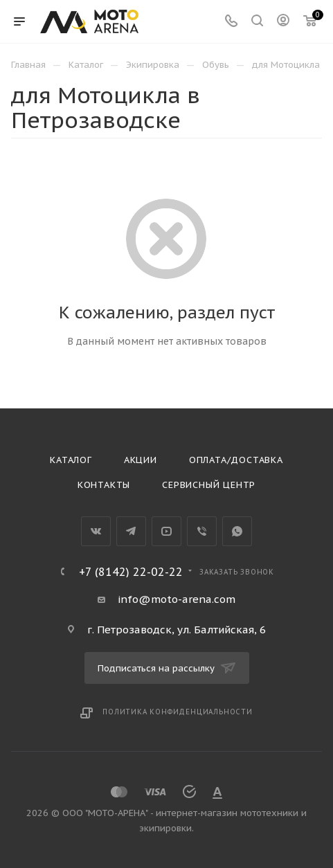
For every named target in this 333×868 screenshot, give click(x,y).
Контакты (104, 485)
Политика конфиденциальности (178, 712)
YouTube (166, 531)
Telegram (131, 531)
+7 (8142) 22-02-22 (131, 572)
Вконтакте (96, 531)
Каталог (71, 460)
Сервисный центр (209, 485)
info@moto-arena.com (177, 599)
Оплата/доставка (236, 460)
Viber (202, 531)
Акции (141, 460)
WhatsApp (237, 531)
